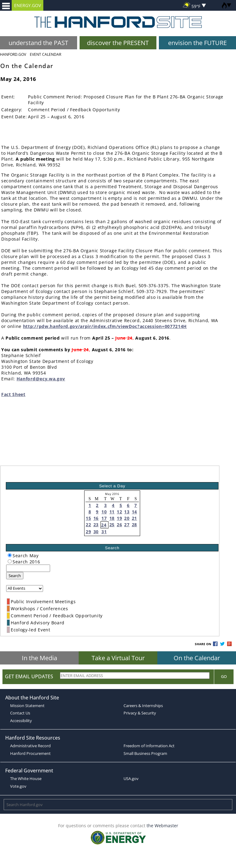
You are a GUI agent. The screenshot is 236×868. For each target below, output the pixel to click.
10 (104, 512)
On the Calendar (197, 658)
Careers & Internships (143, 706)
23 (96, 525)
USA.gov (131, 779)
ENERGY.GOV (28, 5)
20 (127, 518)
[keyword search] (28, 568)
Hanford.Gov (13, 54)
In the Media (39, 658)
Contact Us (20, 713)
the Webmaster (162, 826)
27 (127, 525)
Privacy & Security (140, 713)
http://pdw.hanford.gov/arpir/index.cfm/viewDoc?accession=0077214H (105, 326)
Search (15, 576)
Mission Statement (27, 706)
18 (112, 518)
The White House (26, 779)
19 (119, 518)
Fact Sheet (13, 394)
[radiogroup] (10, 555)
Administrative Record (30, 746)
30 (96, 532)
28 (134, 525)
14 (134, 512)
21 (134, 518)
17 (104, 518)
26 (119, 525)
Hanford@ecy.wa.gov (41, 379)
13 (127, 512)
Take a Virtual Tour (118, 658)
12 (119, 512)
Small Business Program (145, 753)
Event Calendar (45, 54)
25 (112, 525)
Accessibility (21, 721)
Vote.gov (18, 786)
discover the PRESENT (118, 43)
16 (96, 518)
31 (104, 532)
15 (88, 518)
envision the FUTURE (197, 43)
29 (88, 532)
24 (104, 525)
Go (224, 676)
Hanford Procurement (30, 753)
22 (88, 525)
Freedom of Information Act (149, 746)
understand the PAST (38, 43)
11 (112, 512)
